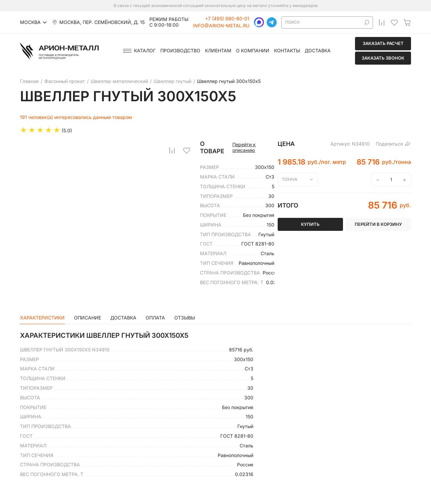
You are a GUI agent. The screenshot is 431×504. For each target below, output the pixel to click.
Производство (180, 51)
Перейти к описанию (244, 147)
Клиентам (218, 51)
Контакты (287, 51)
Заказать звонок (383, 58)
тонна (289, 179)
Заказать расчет (383, 43)
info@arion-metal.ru (221, 26)
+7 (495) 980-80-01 (227, 19)
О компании (253, 51)
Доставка (318, 51)
